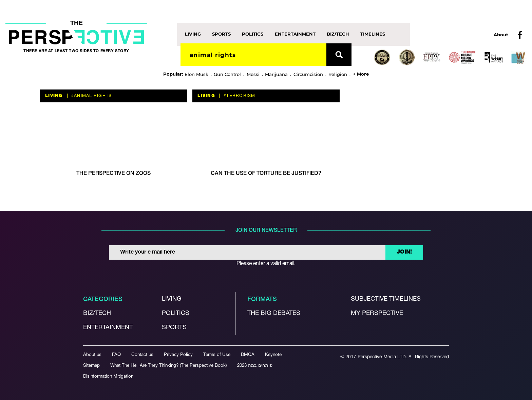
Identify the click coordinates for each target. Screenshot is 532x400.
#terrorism (239, 96)
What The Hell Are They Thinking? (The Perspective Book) (168, 366)
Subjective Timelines (386, 299)
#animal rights (91, 96)
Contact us (142, 355)
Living (193, 34)
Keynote (273, 355)
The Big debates (274, 313)
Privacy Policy (178, 355)
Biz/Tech (338, 34)
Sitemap (91, 366)
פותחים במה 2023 (255, 366)
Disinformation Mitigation (108, 376)
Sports (221, 34)
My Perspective (377, 313)
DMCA (248, 355)
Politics (253, 34)
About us (92, 355)
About (501, 35)
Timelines (373, 34)
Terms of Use (217, 355)
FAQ (116, 355)
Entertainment (295, 34)
